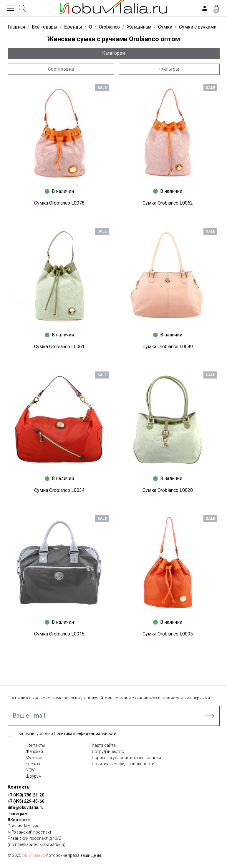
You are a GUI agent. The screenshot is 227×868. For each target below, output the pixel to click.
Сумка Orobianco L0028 (168, 490)
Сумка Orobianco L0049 (168, 347)
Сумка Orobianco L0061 (59, 347)
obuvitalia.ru (34, 855)
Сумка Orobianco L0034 (59, 490)
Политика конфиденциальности (85, 733)
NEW (30, 770)
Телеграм (18, 814)
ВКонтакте (19, 820)
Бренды (33, 764)
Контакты (35, 745)
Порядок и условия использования (126, 758)
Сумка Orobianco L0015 (59, 634)
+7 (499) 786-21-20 (26, 795)
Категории (113, 53)
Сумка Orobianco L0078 (59, 203)
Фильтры (169, 69)
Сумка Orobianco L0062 (168, 203)
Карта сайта (104, 745)
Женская (34, 751)
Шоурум (34, 776)
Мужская (35, 758)
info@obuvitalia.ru (26, 807)
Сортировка (61, 69)
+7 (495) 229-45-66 (26, 801)
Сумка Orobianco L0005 (168, 634)
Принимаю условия (66, 733)
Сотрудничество (108, 751)
